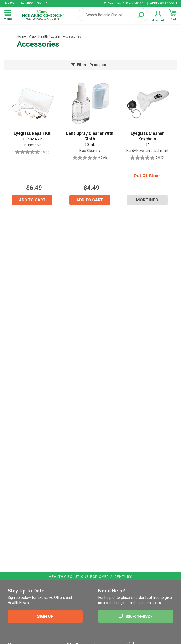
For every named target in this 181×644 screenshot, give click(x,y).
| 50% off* (25, 3)
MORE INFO (147, 200)
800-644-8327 (136, 616)
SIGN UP (45, 616)
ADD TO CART (32, 200)
